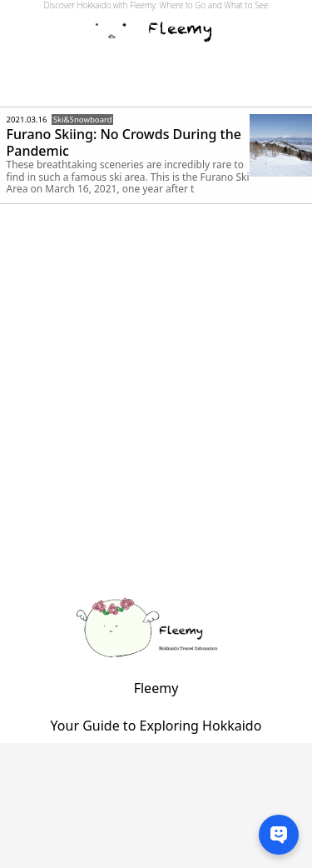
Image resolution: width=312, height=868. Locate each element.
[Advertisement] (156, 419)
